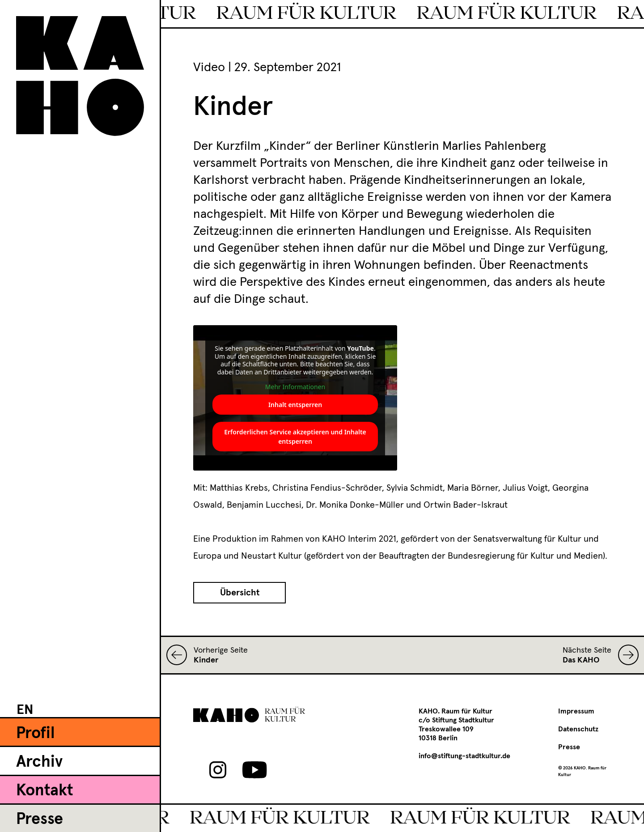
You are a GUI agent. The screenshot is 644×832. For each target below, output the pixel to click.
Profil (36, 734)
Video (209, 68)
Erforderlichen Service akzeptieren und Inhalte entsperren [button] (295, 437)
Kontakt (44, 791)
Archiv (39, 762)
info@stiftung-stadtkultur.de (464, 756)
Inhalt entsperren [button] (295, 405)
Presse (40, 819)
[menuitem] (25, 710)
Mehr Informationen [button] (295, 387)
